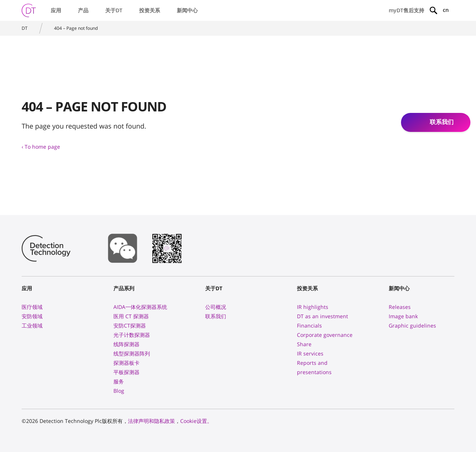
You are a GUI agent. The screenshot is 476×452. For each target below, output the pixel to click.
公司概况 (216, 307)
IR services (310, 353)
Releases (400, 307)
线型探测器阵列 (132, 353)
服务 (119, 381)
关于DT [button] (114, 10)
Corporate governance (325, 335)
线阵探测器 (126, 344)
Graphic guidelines (412, 325)
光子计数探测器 (132, 335)
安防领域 (32, 316)
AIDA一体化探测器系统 (140, 307)
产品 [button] (83, 10)
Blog (119, 391)
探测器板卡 (126, 363)
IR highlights (313, 307)
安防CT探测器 (130, 325)
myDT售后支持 (406, 10)
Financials (309, 325)
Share (304, 344)
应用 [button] (56, 10)
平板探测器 (126, 372)
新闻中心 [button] (187, 10)
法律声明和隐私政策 (151, 421)
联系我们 (216, 316)
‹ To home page (41, 147)
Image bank (403, 316)
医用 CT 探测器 (131, 316)
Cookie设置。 (196, 421)
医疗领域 (32, 307)
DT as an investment (322, 316)
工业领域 (32, 325)
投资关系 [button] (150, 10)
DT (25, 28)
